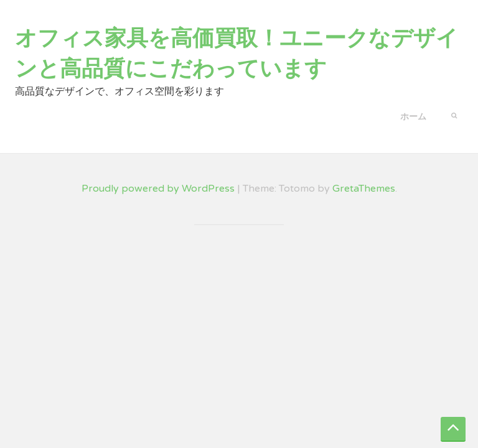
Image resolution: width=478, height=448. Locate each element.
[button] (454, 114)
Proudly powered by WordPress (158, 189)
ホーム (413, 117)
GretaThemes (364, 189)
